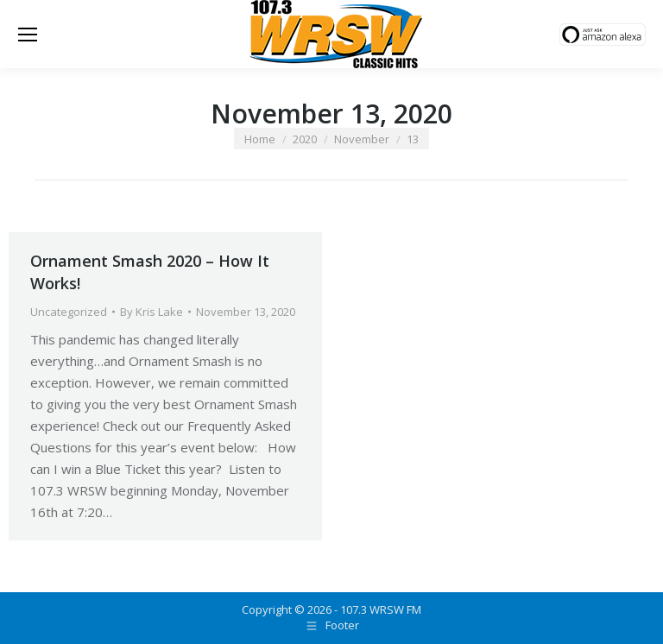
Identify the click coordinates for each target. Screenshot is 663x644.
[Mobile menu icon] (28, 35)
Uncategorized (69, 312)
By (152, 312)
